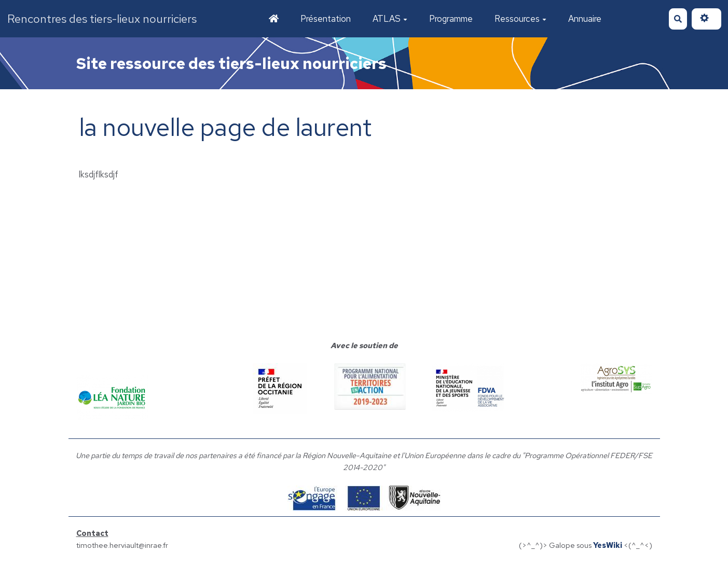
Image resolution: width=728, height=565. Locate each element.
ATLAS (390, 19)
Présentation (326, 19)
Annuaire (585, 19)
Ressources (520, 19)
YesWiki (608, 545)
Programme (451, 19)
